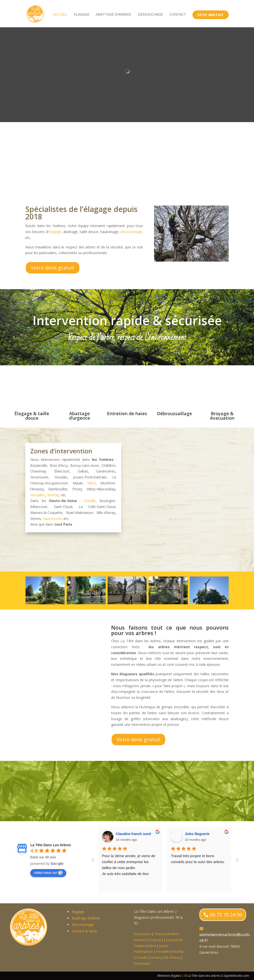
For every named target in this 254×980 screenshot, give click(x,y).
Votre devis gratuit (53, 268)
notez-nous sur (48, 873)
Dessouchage (150, 15)
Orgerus (155, 940)
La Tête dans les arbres (204, 976)
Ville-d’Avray (172, 958)
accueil (60, 15)
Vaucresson (52, 519)
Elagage (82, 15)
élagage (55, 232)
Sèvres (155, 958)
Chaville (90, 501)
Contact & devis (84, 931)
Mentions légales (169, 976)
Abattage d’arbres (113, 15)
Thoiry (159, 934)
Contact (178, 15)
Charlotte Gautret (130, 834)
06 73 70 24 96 (226, 915)
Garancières (143, 934)
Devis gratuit (211, 16)
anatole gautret (197, 834)
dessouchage (131, 232)
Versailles (38, 495)
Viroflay (53, 495)
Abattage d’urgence (79, 416)
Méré (92, 483)
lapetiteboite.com (237, 976)
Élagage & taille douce (32, 416)
